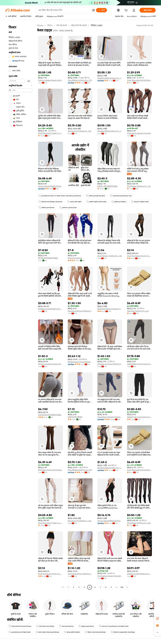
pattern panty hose (68, 208)
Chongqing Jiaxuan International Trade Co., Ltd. (139, 133)
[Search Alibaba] (64, 10)
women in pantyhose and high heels (114, 626)
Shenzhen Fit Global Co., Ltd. (80, 131)
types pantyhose (86, 626)
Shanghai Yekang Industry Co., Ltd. (110, 309)
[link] (158, 619)
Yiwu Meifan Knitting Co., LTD (80, 80)
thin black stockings (45, 626)
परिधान (50, 25)
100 (122, 587)
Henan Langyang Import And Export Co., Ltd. (51, 364)
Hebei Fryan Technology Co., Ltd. (139, 417)
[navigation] (20, 307)
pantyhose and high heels (20, 632)
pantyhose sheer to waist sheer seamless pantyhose (60, 196)
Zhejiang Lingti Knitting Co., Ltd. (51, 309)
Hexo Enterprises (75, 258)
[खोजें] (101, 10)
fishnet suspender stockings (123, 632)
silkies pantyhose (47, 208)
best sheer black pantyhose (47, 632)
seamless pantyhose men (121, 196)
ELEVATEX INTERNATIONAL (50, 415)
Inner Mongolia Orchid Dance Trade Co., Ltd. (139, 80)
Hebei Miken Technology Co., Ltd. (139, 364)
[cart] (127, 11)
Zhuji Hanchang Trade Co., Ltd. (51, 133)
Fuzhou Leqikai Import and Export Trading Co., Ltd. (51, 80)
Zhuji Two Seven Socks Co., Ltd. (139, 256)
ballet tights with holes (96, 202)
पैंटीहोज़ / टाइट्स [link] (97, 25)
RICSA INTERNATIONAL (48, 258)
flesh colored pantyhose (95, 632)
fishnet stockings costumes (51, 202)
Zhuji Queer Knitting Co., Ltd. (139, 186)
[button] (93, 10)
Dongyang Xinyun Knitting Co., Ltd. (80, 311)
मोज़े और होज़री (62, 25)
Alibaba (40, 25)
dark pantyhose (66, 626)
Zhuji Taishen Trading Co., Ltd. (110, 256)
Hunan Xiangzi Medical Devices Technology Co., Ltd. (51, 186)
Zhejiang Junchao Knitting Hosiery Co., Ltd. (110, 364)
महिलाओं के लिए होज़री (79, 25)
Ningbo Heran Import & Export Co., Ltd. (80, 362)
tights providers (119, 202)
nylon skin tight (74, 202)
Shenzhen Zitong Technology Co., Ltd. (51, 470)
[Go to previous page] (63, 587)
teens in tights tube (140, 202)
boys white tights (72, 632)
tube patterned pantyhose (20, 626)
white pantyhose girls (96, 196)
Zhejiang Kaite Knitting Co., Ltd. (110, 78)
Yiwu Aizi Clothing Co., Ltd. (138, 311)
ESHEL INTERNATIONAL (108, 186)
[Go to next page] (127, 587)
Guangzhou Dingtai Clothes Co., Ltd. (110, 417)
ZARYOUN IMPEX (75, 417)
